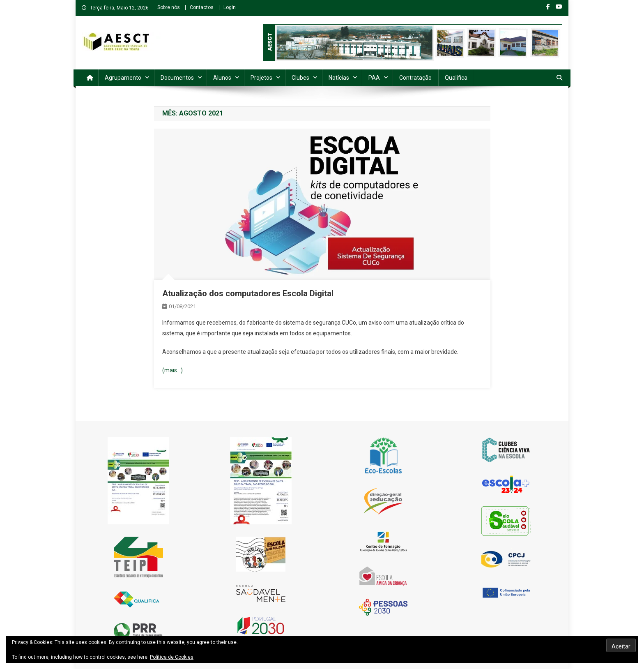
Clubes (300, 78)
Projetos (261, 78)
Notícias (339, 78)
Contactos (202, 7)
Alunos (222, 78)
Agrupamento (123, 78)
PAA (374, 78)
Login (230, 7)
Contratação (415, 78)
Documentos (177, 78)
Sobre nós (169, 7)
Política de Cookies (172, 657)
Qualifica (456, 78)
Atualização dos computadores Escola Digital (248, 293)
